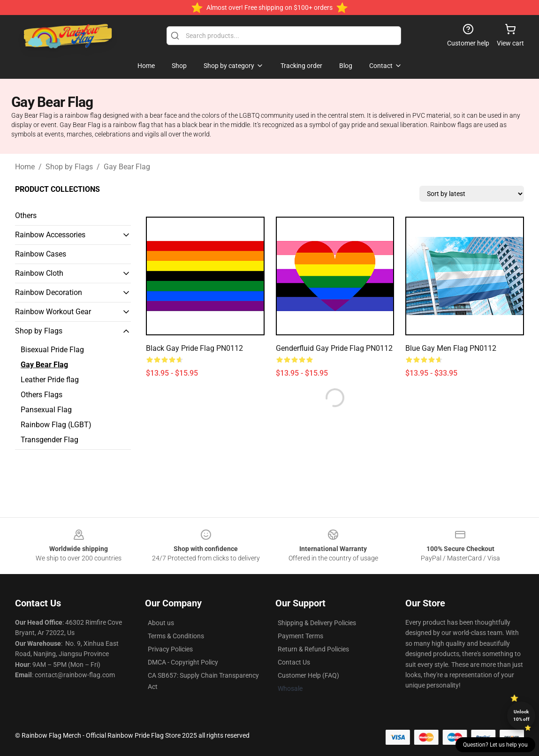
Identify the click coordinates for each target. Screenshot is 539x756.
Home (25, 167)
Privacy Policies (170, 649)
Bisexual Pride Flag (52, 350)
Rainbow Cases (41, 254)
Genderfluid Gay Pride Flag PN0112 (334, 348)
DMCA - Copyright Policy (183, 662)
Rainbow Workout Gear (53, 312)
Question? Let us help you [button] (495, 745)
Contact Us (294, 662)
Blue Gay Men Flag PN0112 (451, 348)
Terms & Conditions (176, 636)
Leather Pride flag (50, 380)
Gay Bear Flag (127, 167)
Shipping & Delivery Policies (317, 623)
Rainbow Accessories (50, 235)
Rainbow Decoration (49, 292)
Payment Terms (300, 636)
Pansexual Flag (46, 410)
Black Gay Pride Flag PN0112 (194, 348)
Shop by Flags (69, 167)
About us (161, 623)
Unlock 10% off (521, 715)
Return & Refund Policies (313, 649)
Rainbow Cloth (39, 273)
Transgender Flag (49, 440)
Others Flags (42, 395)
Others (26, 215)
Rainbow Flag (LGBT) (56, 425)
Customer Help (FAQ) (308, 675)
